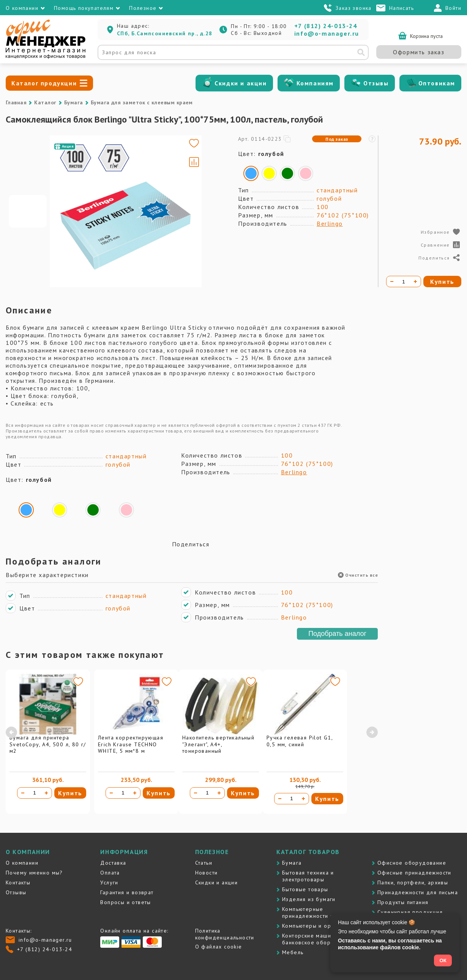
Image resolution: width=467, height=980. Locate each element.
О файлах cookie (219, 947)
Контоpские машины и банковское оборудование (320, 939)
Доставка (113, 863)
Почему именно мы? (34, 873)
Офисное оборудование (412, 863)
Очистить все (358, 575)
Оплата (110, 873)
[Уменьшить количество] (23, 793)
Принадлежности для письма (418, 892)
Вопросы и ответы (125, 902)
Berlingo (330, 223)
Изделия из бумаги (309, 899)
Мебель (293, 952)
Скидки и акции (241, 83)
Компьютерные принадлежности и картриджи (324, 912)
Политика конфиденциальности (225, 934)
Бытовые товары (305, 889)
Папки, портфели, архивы (413, 882)
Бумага (74, 102)
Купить (70, 793)
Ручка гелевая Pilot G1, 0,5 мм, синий (300, 741)
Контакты (18, 882)
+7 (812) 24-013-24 (326, 26)
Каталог (45, 102)
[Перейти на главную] (46, 57)
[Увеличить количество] (46, 793)
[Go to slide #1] (28, 211)
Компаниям (315, 83)
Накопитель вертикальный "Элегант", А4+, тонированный (218, 744)
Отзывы (376, 83)
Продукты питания (403, 902)
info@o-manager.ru (327, 33)
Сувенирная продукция (410, 912)
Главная (16, 102)
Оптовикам (437, 83)
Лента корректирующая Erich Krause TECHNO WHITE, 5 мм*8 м (131, 744)
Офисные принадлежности (414, 873)
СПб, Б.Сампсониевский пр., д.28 (165, 33)
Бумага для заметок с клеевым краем (142, 102)
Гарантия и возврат (127, 892)
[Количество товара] (35, 793)
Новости (207, 873)
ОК (443, 960)
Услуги (109, 882)
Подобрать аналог (337, 634)
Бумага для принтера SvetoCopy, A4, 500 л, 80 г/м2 (48, 744)
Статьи (204, 863)
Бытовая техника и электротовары (308, 876)
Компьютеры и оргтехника (319, 926)
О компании (22, 863)
